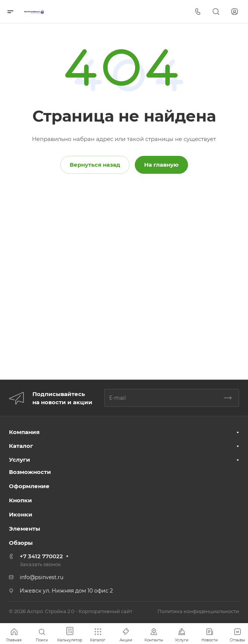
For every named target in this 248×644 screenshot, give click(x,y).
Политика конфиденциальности (198, 611)
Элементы (25, 529)
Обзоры (21, 543)
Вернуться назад (95, 165)
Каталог (21, 446)
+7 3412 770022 (41, 556)
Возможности (30, 472)
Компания (24, 432)
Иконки (21, 514)
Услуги (20, 460)
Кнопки (20, 500)
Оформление (29, 486)
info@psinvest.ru (42, 577)
